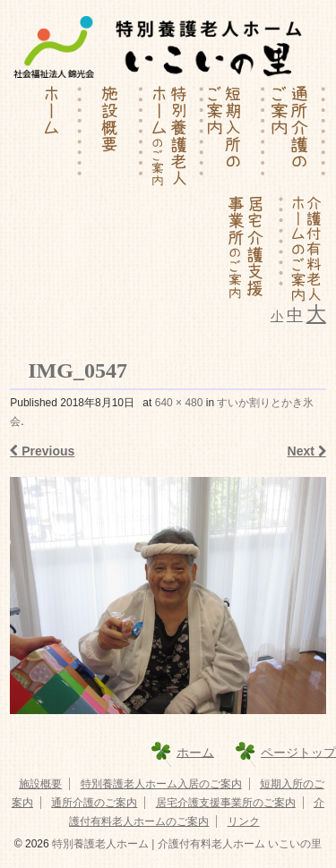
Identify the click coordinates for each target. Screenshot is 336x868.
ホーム (195, 752)
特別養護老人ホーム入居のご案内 (161, 784)
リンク (244, 821)
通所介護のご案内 (94, 803)
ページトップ (298, 752)
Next (307, 451)
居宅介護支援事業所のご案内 (226, 803)
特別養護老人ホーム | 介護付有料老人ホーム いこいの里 (185, 844)
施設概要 (40, 784)
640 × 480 (179, 403)
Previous (42, 451)
